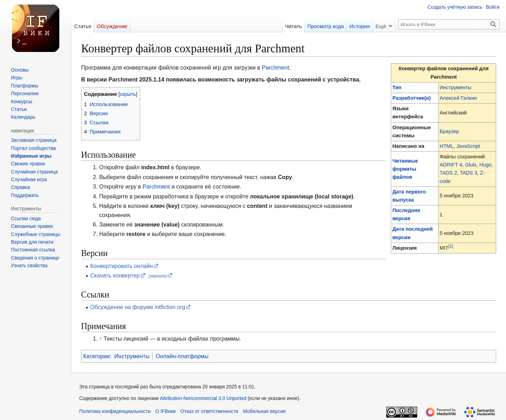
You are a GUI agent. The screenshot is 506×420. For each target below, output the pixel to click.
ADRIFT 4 (451, 165)
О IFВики (166, 411)
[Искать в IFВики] (449, 24)
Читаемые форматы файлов (405, 169)
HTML (446, 146)
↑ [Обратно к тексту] (101, 339)
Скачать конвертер (115, 275)
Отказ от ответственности (209, 411)
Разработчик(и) (411, 98)
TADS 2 (448, 173)
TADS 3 (468, 173)
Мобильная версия (264, 411)
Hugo (485, 165)
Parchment (276, 67)
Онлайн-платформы (182, 356)
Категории (97, 356)
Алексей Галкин (458, 98)
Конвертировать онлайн (122, 266)
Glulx (471, 165)
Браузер (449, 131)
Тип (397, 87)
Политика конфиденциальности (115, 411)
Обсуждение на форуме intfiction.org (138, 307)
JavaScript (468, 146)
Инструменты (455, 87)
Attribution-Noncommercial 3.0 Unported (203, 398)
